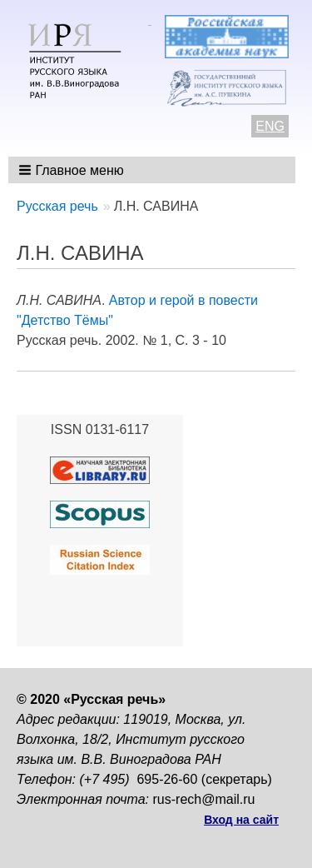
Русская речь (57, 206)
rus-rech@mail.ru (204, 799)
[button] (73, 170)
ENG (270, 126)
